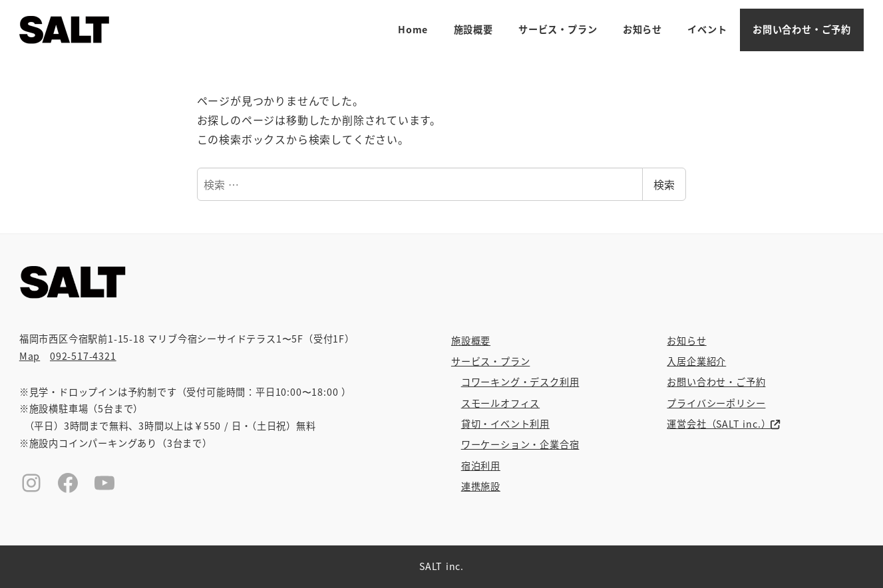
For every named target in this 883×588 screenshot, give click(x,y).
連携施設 (481, 486)
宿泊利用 (481, 466)
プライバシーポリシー (716, 403)
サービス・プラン (490, 361)
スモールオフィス (500, 403)
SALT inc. (442, 566)
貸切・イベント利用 (505, 424)
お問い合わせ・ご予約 (716, 382)
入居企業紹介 (696, 361)
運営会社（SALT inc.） (723, 424)
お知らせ (686, 341)
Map (30, 356)
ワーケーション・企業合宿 (520, 444)
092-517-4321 (83, 356)
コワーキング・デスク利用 (520, 382)
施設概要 (471, 341)
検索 (664, 184)
